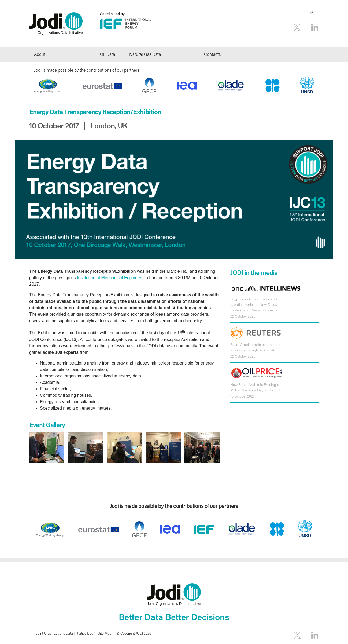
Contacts (212, 54)
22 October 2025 (243, 316)
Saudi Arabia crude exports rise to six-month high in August (255, 347)
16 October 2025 (243, 396)
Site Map (105, 633)
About (40, 54)
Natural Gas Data (145, 54)
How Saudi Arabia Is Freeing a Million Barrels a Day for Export (255, 387)
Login (311, 12)
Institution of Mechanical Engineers (111, 278)
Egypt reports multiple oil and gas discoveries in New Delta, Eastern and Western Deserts (254, 305)
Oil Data (108, 54)
